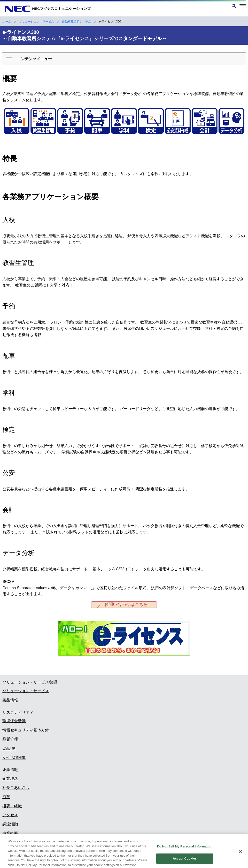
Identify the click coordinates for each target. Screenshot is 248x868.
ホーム (7, 22)
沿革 (6, 797)
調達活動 (10, 824)
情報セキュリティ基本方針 (26, 730)
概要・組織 (12, 806)
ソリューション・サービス (37, 22)
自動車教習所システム (77, 22)
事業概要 (10, 833)
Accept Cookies (185, 861)
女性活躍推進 (14, 758)
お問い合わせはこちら (126, 604)
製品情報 (10, 700)
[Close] (240, 854)
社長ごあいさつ (16, 788)
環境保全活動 (14, 721)
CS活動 (9, 748)
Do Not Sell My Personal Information (185, 849)
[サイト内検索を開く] (234, 6)
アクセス (10, 815)
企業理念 (10, 778)
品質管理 (10, 739)
